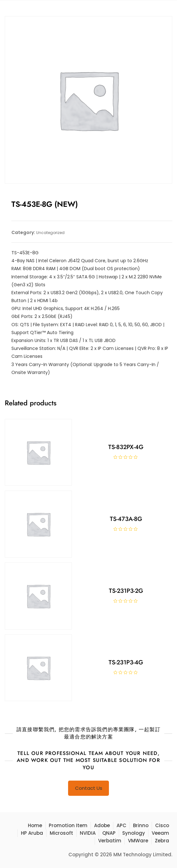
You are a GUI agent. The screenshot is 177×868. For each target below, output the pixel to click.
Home (35, 825)
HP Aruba (32, 833)
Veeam (160, 833)
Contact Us (89, 788)
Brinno (141, 825)
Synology (134, 833)
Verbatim (110, 841)
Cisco (162, 825)
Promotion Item (68, 825)
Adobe (102, 825)
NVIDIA (88, 833)
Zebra (162, 841)
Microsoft (61, 833)
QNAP (109, 833)
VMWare (138, 841)
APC (121, 825)
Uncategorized (50, 233)
